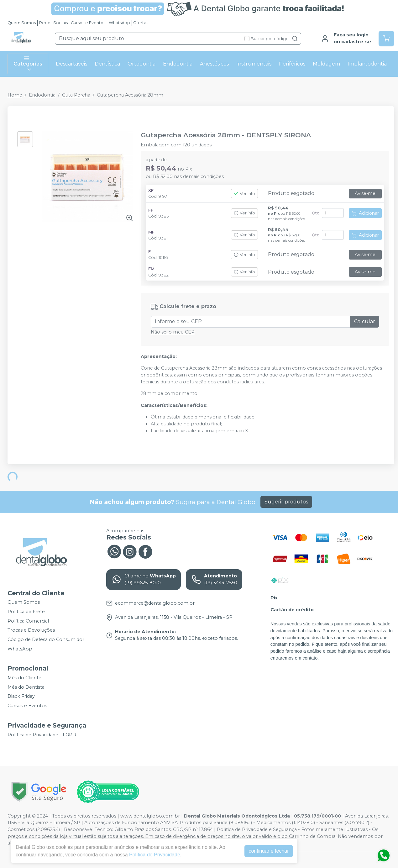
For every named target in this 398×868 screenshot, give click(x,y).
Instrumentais (254, 64)
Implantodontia (367, 64)
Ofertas (141, 23)
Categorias (28, 64)
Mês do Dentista (26, 687)
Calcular (365, 321)
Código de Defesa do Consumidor (46, 639)
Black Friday (21, 697)
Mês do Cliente (24, 678)
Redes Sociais (53, 23)
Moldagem (326, 64)
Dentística (107, 64)
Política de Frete (26, 612)
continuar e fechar (269, 851)
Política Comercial (28, 621)
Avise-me (365, 193)
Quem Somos (22, 23)
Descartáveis (71, 64)
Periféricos (292, 64)
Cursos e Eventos (88, 23)
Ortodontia (141, 64)
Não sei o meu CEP (173, 332)
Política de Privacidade (155, 855)
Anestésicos (214, 64)
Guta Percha (76, 95)
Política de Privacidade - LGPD (42, 735)
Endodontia (178, 64)
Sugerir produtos (286, 502)
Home (15, 95)
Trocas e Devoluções (31, 630)
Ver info (244, 194)
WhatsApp (119, 23)
